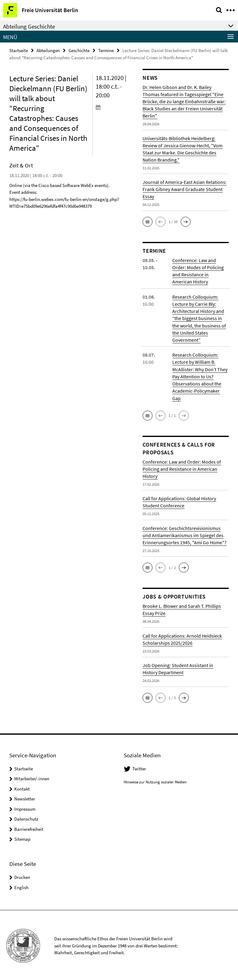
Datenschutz (26, 818)
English (21, 886)
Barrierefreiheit (29, 828)
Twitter (139, 767)
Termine (106, 50)
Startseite (19, 50)
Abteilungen (48, 50)
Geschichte (79, 50)
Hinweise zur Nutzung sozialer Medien (155, 780)
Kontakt (22, 788)
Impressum (25, 808)
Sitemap (22, 838)
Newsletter (25, 797)
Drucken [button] (22, 876)
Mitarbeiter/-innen (32, 777)
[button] (148, 222)
